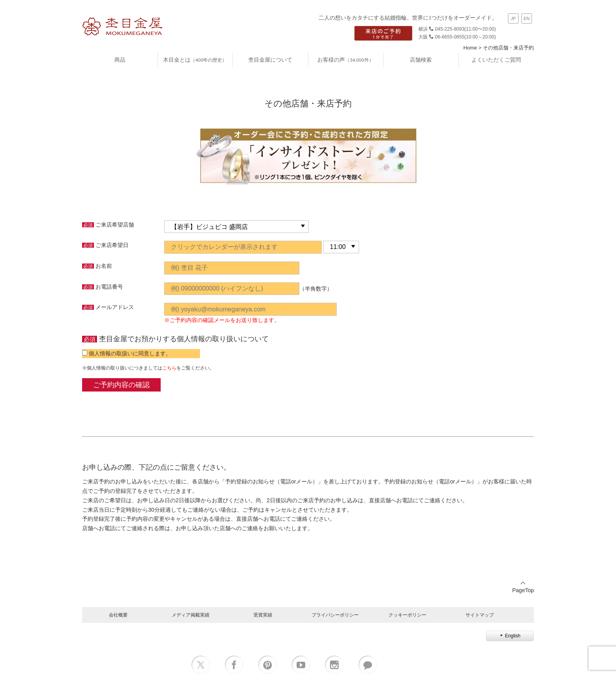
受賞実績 (263, 615)
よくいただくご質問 (496, 59)
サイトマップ (480, 615)
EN (527, 18)
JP (513, 18)
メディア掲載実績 (191, 615)
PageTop (523, 587)
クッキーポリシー (407, 615)
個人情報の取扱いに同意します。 (130, 353)
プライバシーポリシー (335, 615)
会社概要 (118, 615)
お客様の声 (345, 59)
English (510, 636)
